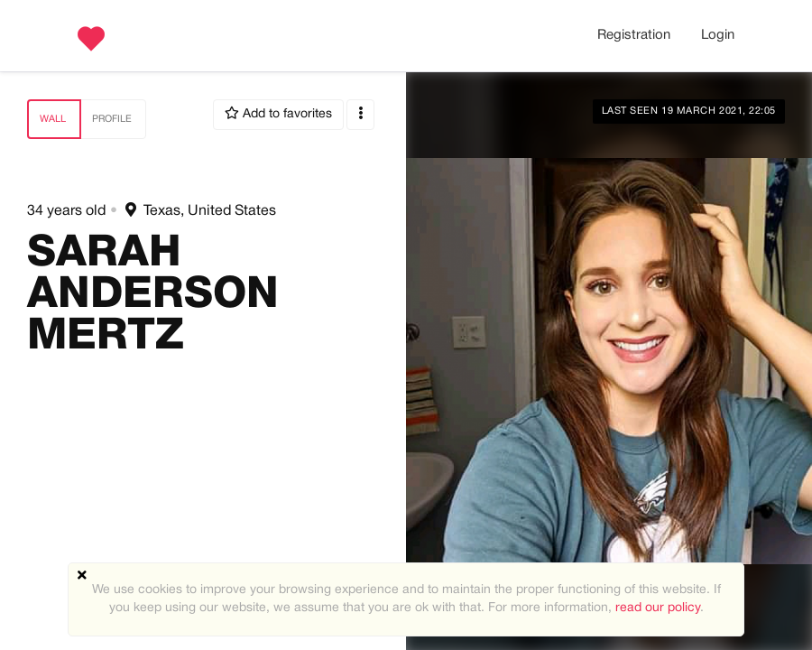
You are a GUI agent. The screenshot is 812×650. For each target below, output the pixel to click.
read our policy (658, 608)
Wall (53, 119)
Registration (634, 35)
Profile (112, 119)
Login (718, 35)
